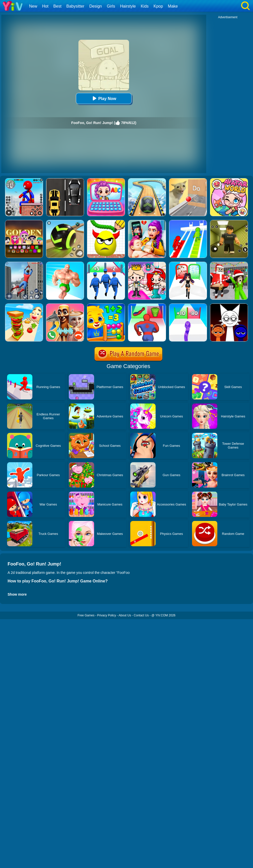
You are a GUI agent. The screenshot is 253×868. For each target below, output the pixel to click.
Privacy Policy (107, 615)
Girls (111, 6)
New (33, 6)
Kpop (158, 6)
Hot (45, 6)
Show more (17, 594)
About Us (125, 615)
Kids (145, 6)
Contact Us (141, 615)
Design (96, 6)
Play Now (104, 98)
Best (57, 6)
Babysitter (75, 6)
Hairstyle (128, 6)
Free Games (86, 615)
